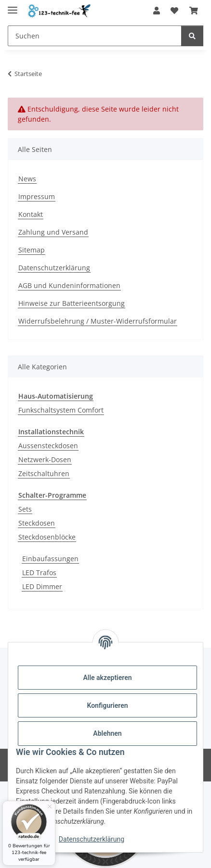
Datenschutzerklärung (92, 839)
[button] (157, 11)
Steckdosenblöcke (47, 537)
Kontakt (31, 214)
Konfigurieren (107, 705)
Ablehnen (107, 733)
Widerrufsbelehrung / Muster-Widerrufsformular (98, 321)
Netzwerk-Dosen (45, 459)
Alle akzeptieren (107, 678)
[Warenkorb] (194, 11)
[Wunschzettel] (174, 11)
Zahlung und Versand (53, 232)
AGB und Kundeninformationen (69, 285)
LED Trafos (39, 572)
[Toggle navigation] (13, 6)
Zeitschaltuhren (44, 473)
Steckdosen (37, 523)
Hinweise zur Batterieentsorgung (72, 303)
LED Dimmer (42, 586)
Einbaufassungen (50, 559)
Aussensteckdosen (48, 446)
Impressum (37, 196)
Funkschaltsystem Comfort (61, 410)
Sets (25, 509)
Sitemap (32, 250)
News (27, 179)
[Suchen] (95, 36)
